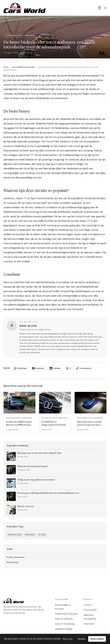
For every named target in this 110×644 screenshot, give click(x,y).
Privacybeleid (90, 610)
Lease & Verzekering (65, 624)
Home (6, 67)
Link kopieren (84, 368)
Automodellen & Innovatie (23, 67)
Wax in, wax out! (26, 506)
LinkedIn (55, 368)
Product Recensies (16, 557)
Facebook (38, 368)
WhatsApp (20, 368)
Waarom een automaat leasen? (33, 466)
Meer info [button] (68, 639)
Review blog (12, 562)
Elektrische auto (15, 535)
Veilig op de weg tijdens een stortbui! (36, 480)
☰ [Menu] (100, 8)
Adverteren (89, 624)
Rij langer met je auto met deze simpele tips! (39, 453)
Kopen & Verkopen (64, 619)
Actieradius (30, 535)
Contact (88, 605)
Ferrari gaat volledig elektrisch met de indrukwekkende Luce (48, 493)
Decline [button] (82, 639)
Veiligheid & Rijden (64, 629)
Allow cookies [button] (97, 639)
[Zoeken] (105, 8)
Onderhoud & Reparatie (66, 614)
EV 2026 (42, 535)
